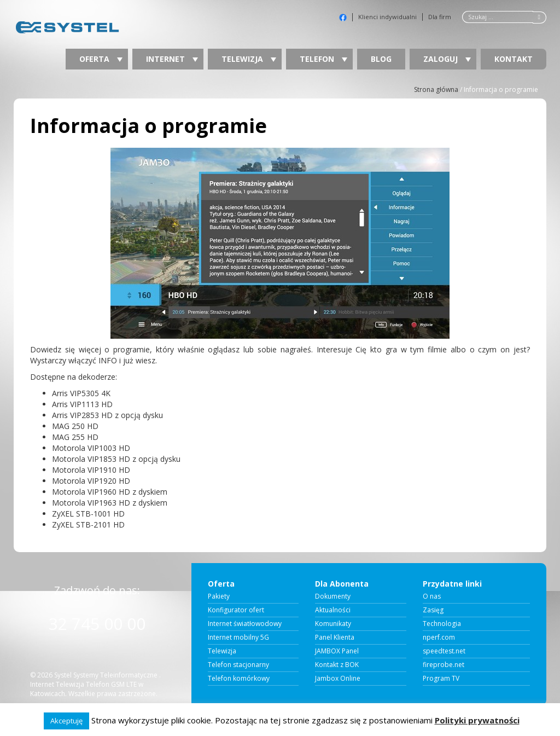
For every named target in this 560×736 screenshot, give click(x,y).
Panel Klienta (335, 638)
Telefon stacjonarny (238, 665)
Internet (172, 59)
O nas (432, 596)
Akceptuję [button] (66, 721)
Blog (381, 59)
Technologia (442, 624)
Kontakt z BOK (337, 665)
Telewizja (249, 59)
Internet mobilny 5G (238, 638)
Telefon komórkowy (239, 679)
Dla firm (440, 17)
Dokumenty (333, 596)
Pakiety (219, 596)
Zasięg (433, 610)
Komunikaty (333, 624)
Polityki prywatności (477, 720)
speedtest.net (444, 651)
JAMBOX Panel (337, 651)
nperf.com (439, 638)
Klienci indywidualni (387, 17)
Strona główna (436, 89)
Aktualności (333, 610)
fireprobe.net (444, 665)
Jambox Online (338, 679)
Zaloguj (447, 59)
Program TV (441, 679)
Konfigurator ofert (236, 610)
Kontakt (514, 59)
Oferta (101, 59)
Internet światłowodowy (245, 624)
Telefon (323, 59)
